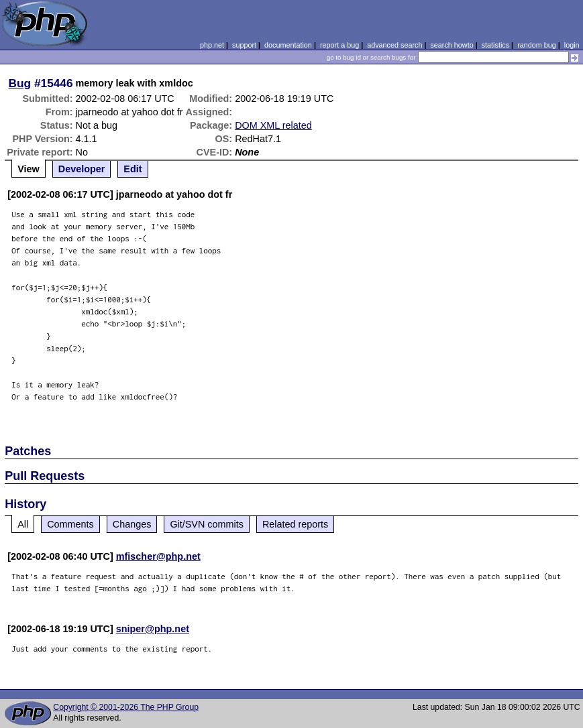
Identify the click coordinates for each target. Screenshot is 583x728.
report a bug (339, 45)
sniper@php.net (153, 629)
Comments (70, 524)
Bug (20, 83)
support (244, 45)
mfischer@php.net (158, 556)
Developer (82, 169)
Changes (132, 524)
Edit (132, 169)
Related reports (295, 524)
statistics (495, 45)
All (23, 524)
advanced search (394, 45)
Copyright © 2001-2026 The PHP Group (126, 707)
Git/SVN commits (207, 524)
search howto (452, 45)
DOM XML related (273, 125)
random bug (537, 45)
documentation (288, 45)
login (572, 45)
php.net (212, 45)
